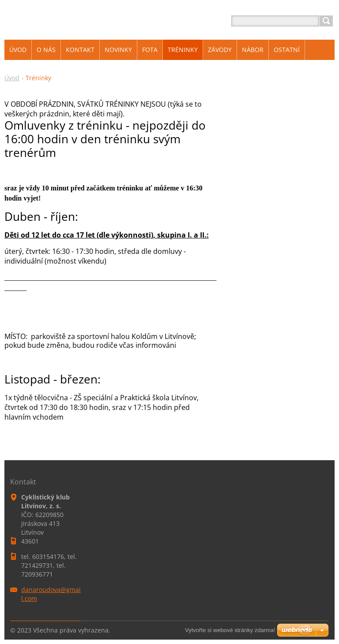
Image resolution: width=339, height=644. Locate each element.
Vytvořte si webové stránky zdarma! (230, 630)
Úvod (12, 78)
